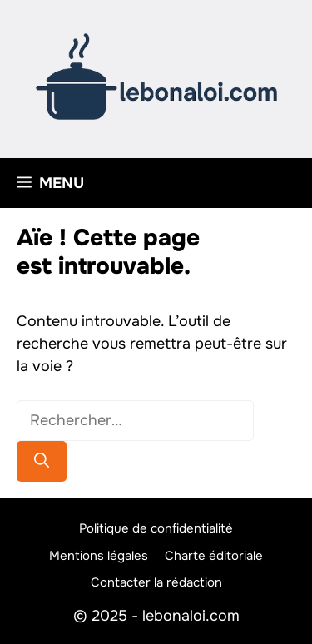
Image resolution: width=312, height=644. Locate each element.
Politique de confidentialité (156, 528)
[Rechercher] (42, 461)
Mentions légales (99, 556)
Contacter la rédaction (156, 582)
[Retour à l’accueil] (156, 76)
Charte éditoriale (214, 556)
